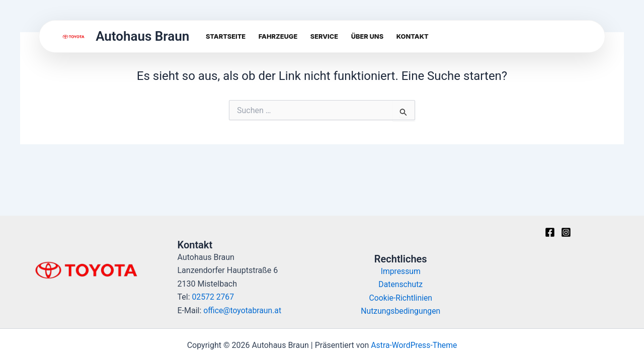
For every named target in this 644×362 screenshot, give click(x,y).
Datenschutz (401, 284)
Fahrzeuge (278, 36)
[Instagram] (566, 232)
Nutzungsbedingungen (400, 311)
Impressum (401, 271)
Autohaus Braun (142, 36)
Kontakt (413, 36)
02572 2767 (214, 297)
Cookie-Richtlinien (400, 298)
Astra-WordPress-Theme (414, 345)
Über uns (367, 36)
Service (324, 36)
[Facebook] (550, 232)
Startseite (226, 36)
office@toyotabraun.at (243, 310)
